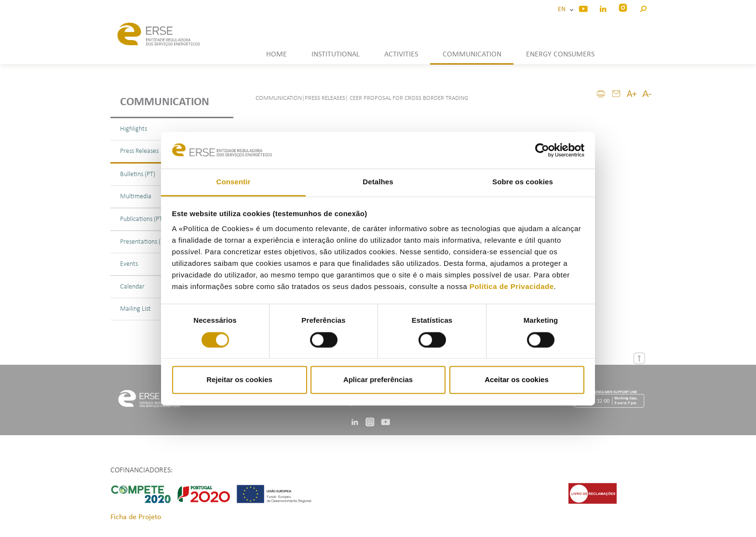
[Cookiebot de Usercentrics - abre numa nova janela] (542, 150)
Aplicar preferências (378, 380)
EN (563, 9)
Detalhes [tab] (378, 182)
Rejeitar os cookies (239, 380)
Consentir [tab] (234, 182)
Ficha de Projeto (136, 517)
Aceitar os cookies (517, 380)
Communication (165, 102)
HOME (277, 55)
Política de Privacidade (512, 287)
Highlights (134, 129)
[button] (643, 7)
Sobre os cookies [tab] (523, 182)
